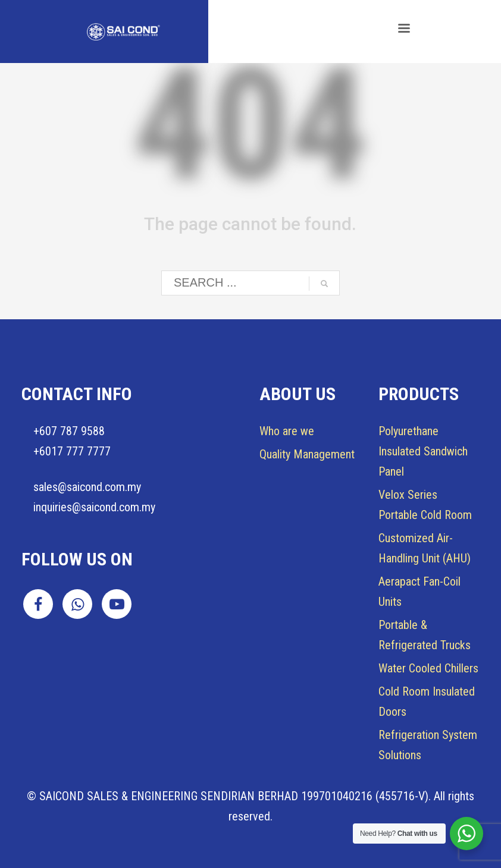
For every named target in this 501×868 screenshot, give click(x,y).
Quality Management (307, 454)
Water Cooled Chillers (428, 668)
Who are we (287, 431)
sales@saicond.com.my (87, 487)
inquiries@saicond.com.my (94, 507)
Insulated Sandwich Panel (423, 451)
